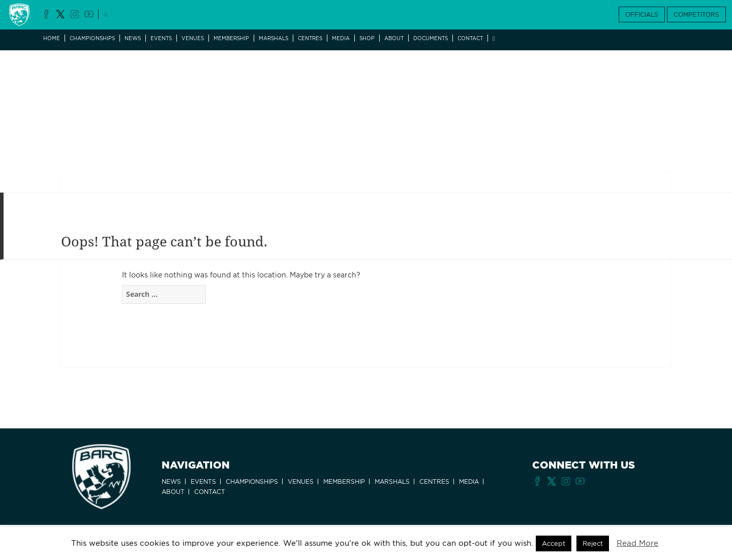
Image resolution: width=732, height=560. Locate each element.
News (133, 38)
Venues (193, 38)
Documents (431, 38)
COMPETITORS (696, 14)
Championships (92, 38)
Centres (310, 38)
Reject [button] (593, 543)
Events (161, 38)
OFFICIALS (642, 14)
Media (341, 38)
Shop (367, 38)
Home (52, 38)
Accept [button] (554, 543)
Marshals (273, 38)
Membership (231, 38)
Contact (470, 38)
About (394, 38)
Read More (637, 543)
